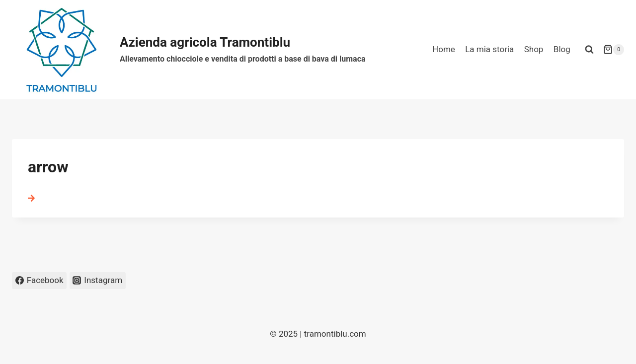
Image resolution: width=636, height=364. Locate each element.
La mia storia (489, 49)
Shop (534, 49)
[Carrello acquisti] (614, 50)
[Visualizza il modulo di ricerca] (589, 50)
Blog (562, 49)
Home (444, 49)
